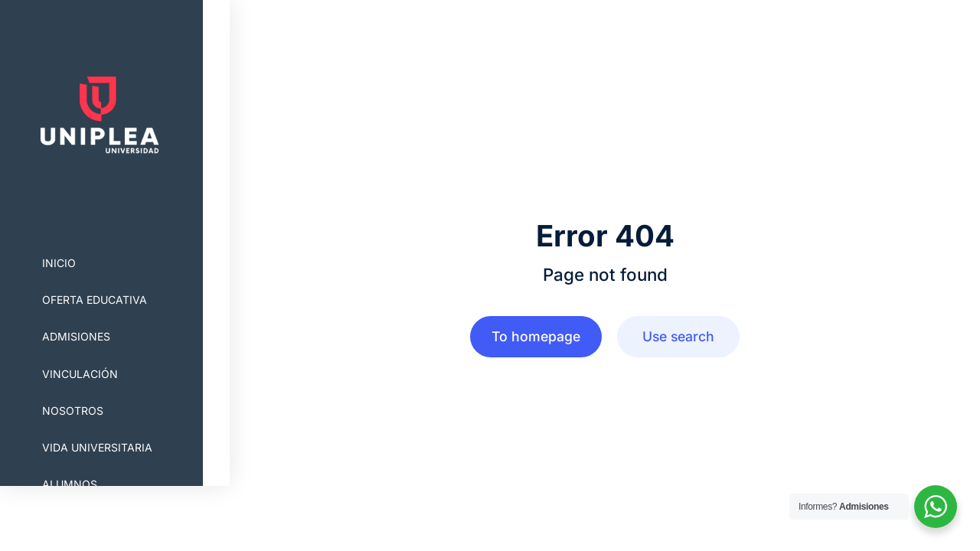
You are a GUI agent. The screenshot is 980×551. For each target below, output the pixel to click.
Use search (678, 336)
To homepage (536, 336)
